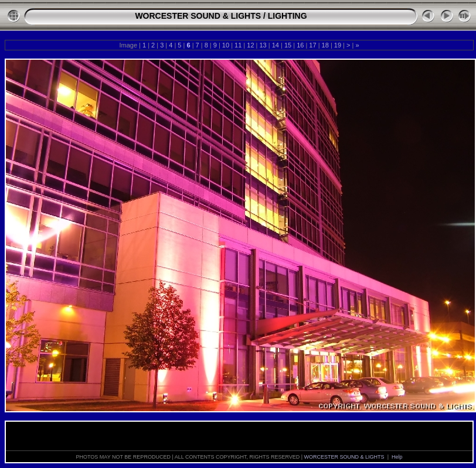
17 (312, 45)
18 (325, 45)
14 (276, 45)
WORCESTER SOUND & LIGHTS (198, 16)
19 (338, 45)
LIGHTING (288, 16)
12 (250, 45)
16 (300, 45)
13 (263, 45)
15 (288, 45)
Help (397, 457)
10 (226, 45)
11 (238, 45)
